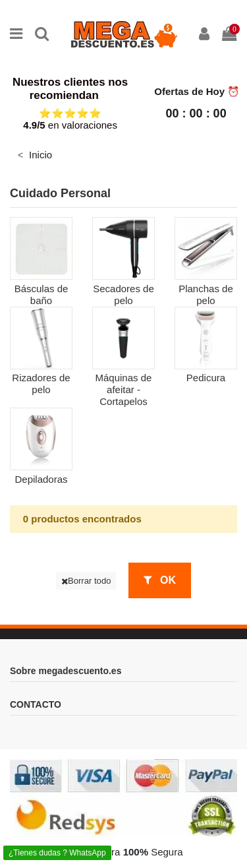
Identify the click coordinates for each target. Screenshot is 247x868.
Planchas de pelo (206, 294)
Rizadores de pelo (41, 384)
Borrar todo (86, 581)
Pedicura (206, 378)
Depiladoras (41, 479)
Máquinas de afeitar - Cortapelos (124, 389)
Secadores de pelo (123, 294)
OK (160, 580)
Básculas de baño (41, 294)
